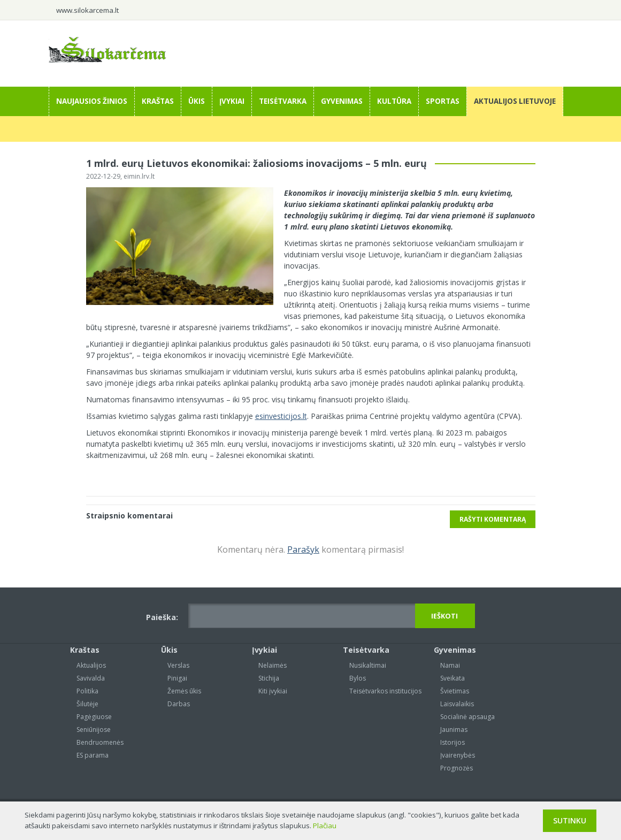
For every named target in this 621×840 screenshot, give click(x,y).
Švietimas (455, 691)
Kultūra (394, 101)
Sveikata (453, 678)
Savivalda (91, 678)
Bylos (358, 678)
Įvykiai (232, 101)
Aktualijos (91, 665)
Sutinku (570, 820)
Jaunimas (454, 730)
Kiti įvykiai (273, 691)
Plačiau (325, 826)
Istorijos (453, 742)
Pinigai (177, 678)
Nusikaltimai (368, 665)
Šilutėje (87, 704)
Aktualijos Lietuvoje (515, 101)
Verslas (178, 665)
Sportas (443, 101)
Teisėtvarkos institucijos (385, 691)
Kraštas (158, 101)
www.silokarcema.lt (87, 10)
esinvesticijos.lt (281, 416)
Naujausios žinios (92, 101)
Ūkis (197, 101)
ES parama (93, 755)
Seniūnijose (94, 730)
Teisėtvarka (283, 101)
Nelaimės (273, 665)
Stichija (269, 678)
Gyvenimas (342, 101)
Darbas (179, 704)
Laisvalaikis (457, 704)
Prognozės (457, 768)
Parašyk (303, 549)
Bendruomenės (100, 742)
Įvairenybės (458, 755)
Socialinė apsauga (467, 717)
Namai (450, 665)
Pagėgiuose (94, 717)
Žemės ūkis (184, 691)
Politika (87, 691)
